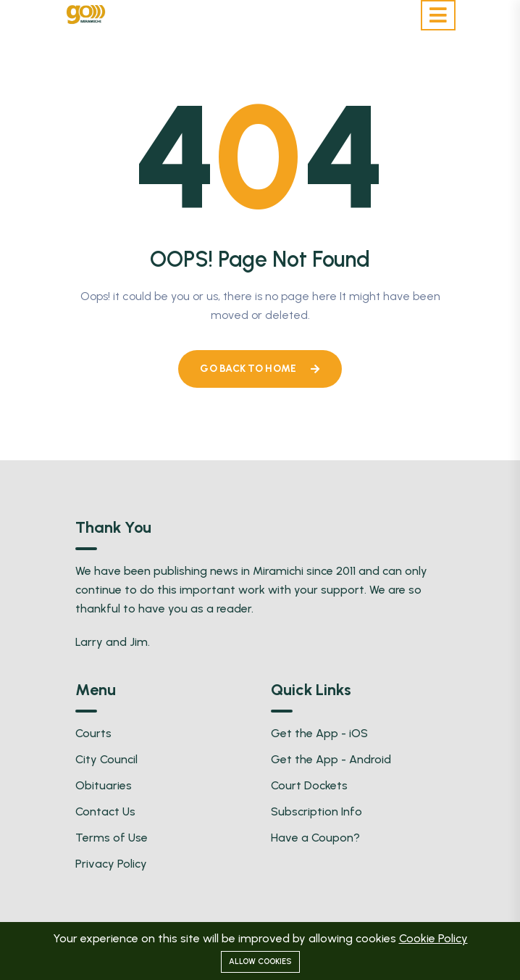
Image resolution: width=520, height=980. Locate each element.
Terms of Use (112, 838)
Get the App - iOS (319, 733)
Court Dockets (309, 785)
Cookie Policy (433, 938)
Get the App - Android (331, 759)
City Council (106, 759)
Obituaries (104, 785)
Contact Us (105, 811)
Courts (93, 733)
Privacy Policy (111, 864)
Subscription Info (316, 811)
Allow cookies (260, 962)
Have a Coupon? (315, 838)
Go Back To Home (260, 369)
